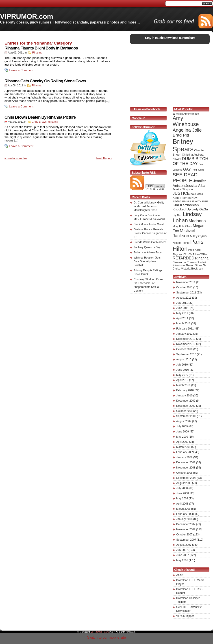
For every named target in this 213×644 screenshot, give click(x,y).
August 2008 (184, 483)
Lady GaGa (200, 209)
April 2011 (182, 318)
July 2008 (182, 488)
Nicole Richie (181, 243)
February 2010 (185, 390)
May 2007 (182, 560)
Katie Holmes (182, 198)
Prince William (201, 254)
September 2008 (186, 478)
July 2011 (182, 303)
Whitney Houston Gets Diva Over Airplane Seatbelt (147, 261)
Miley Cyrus (198, 236)
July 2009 (182, 426)
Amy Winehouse (186, 121)
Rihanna (37, 53)
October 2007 (184, 535)
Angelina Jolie (187, 130)
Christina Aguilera (193, 155)
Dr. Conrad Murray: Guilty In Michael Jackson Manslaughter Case (149, 206)
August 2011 (184, 298)
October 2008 (184, 473)
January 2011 (184, 334)
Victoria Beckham (192, 269)
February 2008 (185, 514)
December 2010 (186, 339)
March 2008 (183, 509)
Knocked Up (182, 209)
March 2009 (183, 447)
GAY (187, 169)
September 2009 (186, 416)
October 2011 (184, 287)
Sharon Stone (194, 265)
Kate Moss (197, 194)
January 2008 (184, 519)
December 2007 (186, 524)
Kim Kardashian (186, 205)
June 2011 (183, 308)
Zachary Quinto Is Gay (147, 247)
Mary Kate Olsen (182, 226)
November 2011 (186, 282)
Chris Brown (39, 122)
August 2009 (184, 421)
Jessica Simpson (183, 189)
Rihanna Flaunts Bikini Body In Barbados (41, 48)
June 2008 (183, 493)
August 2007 (184, 545)
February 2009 (185, 452)
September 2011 (186, 293)
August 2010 (184, 359)
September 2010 (186, 354)
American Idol (191, 114)
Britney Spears (183, 145)
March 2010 (183, 385)
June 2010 (183, 370)
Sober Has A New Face (148, 252)
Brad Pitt (181, 135)
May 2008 (182, 499)
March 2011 (183, 323)
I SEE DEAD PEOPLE (189, 175)
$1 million (178, 114)
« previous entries (16, 158)
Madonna (197, 221)
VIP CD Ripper (185, 616)
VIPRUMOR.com (27, 16)
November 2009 (186, 406)
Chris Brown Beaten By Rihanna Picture (40, 117)
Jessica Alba (195, 186)
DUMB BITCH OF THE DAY (190, 161)
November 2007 (186, 529)
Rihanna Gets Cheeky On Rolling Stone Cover (45, 81)
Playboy (177, 254)
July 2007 (182, 550)
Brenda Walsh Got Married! (150, 242)
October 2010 (184, 349)
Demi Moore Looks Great (149, 224)
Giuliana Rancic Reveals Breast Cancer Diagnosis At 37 (150, 233)
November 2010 (186, 344)
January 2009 (184, 457)
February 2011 (185, 329)
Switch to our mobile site (106, 637)
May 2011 (182, 313)
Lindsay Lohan (187, 217)
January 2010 (184, 396)
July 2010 (182, 365)
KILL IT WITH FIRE (197, 201)
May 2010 (182, 375)
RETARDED (184, 258)
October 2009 (184, 411)
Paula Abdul (195, 250)
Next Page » (104, 158)
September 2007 (186, 540)
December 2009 (186, 401)
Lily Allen (177, 215)
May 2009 (182, 437)
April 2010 (182, 380)
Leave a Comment (21, 70)
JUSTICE (181, 193)
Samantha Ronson (185, 262)
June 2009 (183, 432)
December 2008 (186, 462)
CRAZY (177, 159)
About (180, 575)
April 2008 (182, 504)
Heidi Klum (198, 170)
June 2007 (183, 555)
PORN (188, 254)
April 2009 (182, 442)
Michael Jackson (184, 233)
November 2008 (186, 468)
